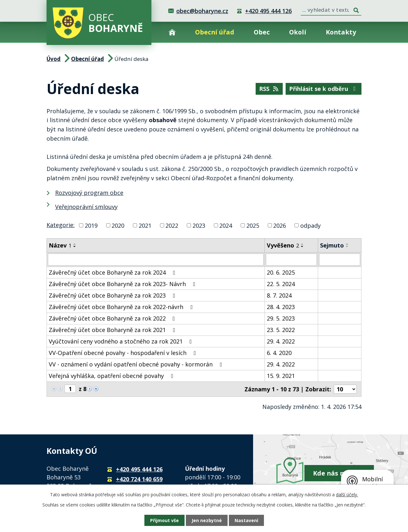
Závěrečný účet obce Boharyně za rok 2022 (113, 318)
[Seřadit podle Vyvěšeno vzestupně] (302, 244)
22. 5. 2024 (281, 284)
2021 (145, 225)
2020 (118, 225)
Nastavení (246, 520)
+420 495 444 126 (268, 11)
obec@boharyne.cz (202, 11)
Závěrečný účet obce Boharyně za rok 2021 (113, 330)
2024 (226, 225)
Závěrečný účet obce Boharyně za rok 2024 (113, 272)
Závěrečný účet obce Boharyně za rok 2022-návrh (122, 307)
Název (60, 245)
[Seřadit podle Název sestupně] (75, 247)
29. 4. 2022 (281, 341)
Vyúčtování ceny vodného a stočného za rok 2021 (122, 341)
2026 (280, 225)
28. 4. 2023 (281, 307)
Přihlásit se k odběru (324, 89)
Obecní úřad (215, 32)
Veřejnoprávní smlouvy (86, 207)
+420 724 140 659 (139, 479)
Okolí (298, 32)
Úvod (172, 32)
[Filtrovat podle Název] (156, 260)
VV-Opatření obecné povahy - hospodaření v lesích (124, 353)
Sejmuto (332, 245)
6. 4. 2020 (279, 353)
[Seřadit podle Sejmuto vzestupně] (347, 244)
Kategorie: (61, 225)
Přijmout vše (164, 520)
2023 (199, 225)
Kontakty (341, 32)
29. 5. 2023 (281, 318)
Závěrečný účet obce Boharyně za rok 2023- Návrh (123, 284)
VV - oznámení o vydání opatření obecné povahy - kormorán (137, 364)
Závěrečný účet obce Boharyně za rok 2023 (113, 295)
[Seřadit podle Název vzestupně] (75, 244)
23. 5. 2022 (281, 330)
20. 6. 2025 (281, 272)
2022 (172, 225)
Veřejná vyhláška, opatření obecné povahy (112, 376)
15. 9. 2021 (281, 376)
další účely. (347, 495)
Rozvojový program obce (89, 193)
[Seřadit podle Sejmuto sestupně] (347, 247)
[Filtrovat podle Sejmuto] (340, 260)
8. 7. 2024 (279, 295)
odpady (310, 225)
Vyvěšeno (283, 245)
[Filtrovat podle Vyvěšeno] (291, 260)
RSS (269, 89)
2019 (91, 225)
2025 (253, 225)
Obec (262, 32)
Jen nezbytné (207, 520)
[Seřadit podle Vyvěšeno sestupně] (302, 247)
